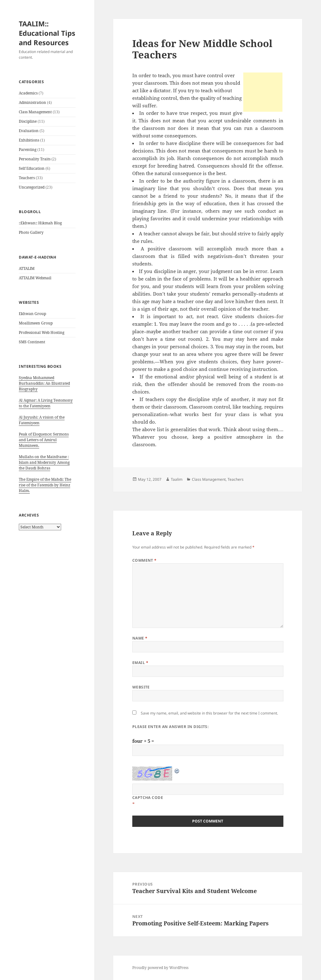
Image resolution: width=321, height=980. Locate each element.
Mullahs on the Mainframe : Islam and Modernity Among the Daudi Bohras (44, 462)
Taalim (177, 479)
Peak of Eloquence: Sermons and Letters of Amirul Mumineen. (44, 440)
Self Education (32, 168)
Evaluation (29, 131)
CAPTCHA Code (148, 798)
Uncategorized (32, 187)
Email (140, 663)
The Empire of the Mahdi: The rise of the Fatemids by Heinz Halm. (45, 485)
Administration (32, 102)
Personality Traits (35, 159)
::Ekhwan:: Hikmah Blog (40, 223)
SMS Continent (32, 342)
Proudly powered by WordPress (160, 968)
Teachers (27, 178)
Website (141, 687)
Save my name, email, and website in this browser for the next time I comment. (209, 713)
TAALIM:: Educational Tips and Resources (47, 33)
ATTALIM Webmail (35, 278)
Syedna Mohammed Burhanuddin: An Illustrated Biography (44, 383)
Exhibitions (29, 140)
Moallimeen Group (36, 323)
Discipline (28, 121)
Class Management (35, 112)
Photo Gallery (31, 232)
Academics (28, 93)
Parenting (28, 150)
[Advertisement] (263, 92)
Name (140, 638)
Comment (145, 560)
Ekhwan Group (32, 314)
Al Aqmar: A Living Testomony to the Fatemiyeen (46, 403)
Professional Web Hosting (42, 332)
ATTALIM (27, 268)
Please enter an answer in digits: (171, 727)
